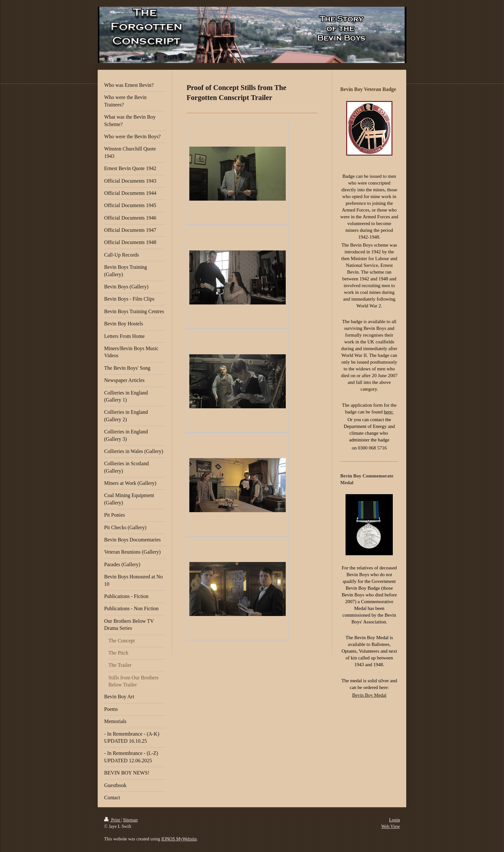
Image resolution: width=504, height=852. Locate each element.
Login (395, 820)
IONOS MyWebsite (179, 839)
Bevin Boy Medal (369, 695)
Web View (391, 826)
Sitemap (130, 820)
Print (113, 820)
